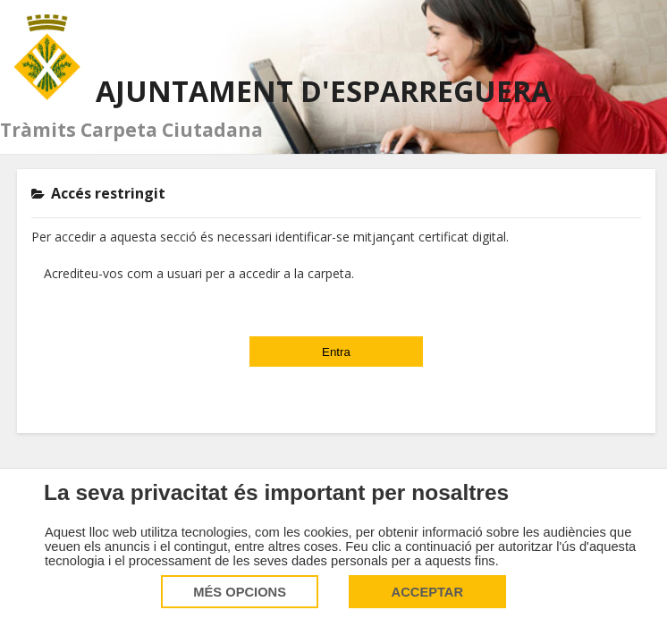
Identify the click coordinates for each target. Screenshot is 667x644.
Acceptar (428, 592)
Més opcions (240, 592)
